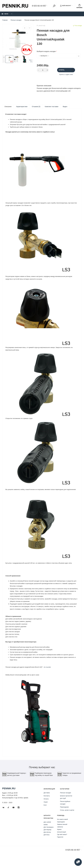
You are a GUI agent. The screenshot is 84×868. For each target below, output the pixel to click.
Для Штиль (47, 843)
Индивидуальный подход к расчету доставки (14, 785)
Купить (66, 70)
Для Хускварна (49, 838)
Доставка (47, 803)
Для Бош (47, 845)
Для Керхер (47, 840)
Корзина (79, 6)
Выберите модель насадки (46, 52)
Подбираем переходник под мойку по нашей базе (41, 785)
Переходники (64, 818)
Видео (65, 107)
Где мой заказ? (62, 845)
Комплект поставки (52, 107)
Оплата (46, 810)
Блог (45, 816)
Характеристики (22, 107)
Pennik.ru (9, 799)
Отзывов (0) (36, 107)
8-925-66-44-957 (39, 6)
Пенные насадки (66, 803)
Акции (46, 813)
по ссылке (49, 677)
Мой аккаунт (65, 6)
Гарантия (60, 848)
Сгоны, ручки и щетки (67, 821)
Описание (8, 107)
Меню (5, 14)
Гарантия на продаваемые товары (69, 785)
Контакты (47, 807)
